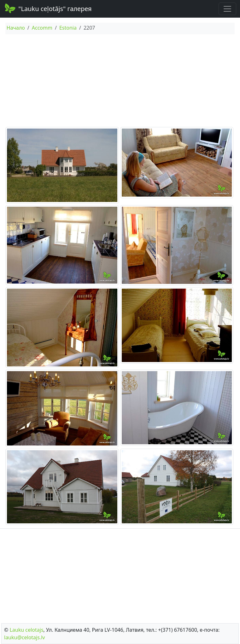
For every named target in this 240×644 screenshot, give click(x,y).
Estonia (68, 28)
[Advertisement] (120, 82)
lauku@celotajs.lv (24, 637)
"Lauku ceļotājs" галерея (48, 8)
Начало (16, 28)
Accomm (42, 28)
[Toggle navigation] (227, 9)
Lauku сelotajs (26, 630)
